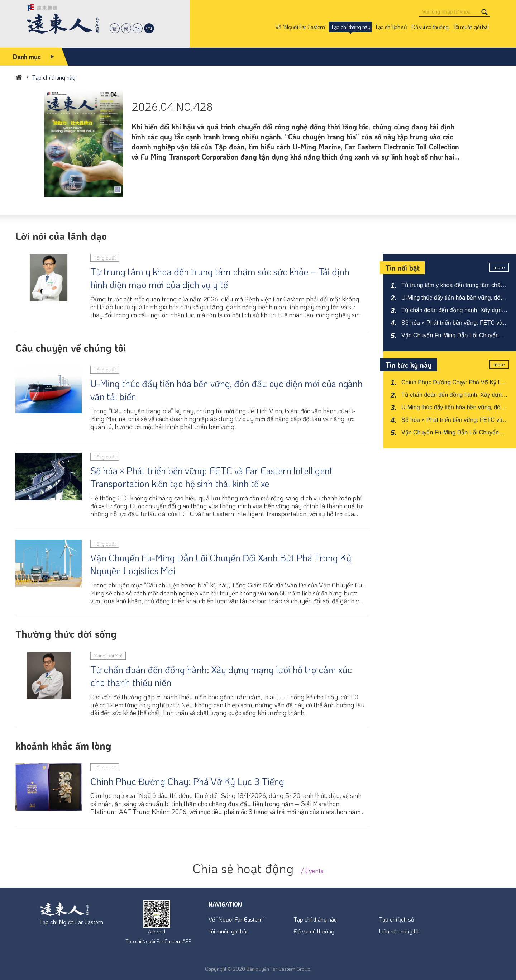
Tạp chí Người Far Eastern (71, 922)
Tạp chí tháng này (315, 919)
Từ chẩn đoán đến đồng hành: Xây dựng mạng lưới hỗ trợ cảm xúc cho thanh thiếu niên (221, 676)
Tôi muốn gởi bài (228, 931)
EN (137, 28)
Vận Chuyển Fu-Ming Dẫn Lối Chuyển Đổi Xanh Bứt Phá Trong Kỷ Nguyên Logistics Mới (221, 564)
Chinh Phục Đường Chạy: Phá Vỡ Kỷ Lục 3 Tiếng (187, 781)
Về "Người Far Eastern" (236, 919)
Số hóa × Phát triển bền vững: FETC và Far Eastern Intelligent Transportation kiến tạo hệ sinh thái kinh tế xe (212, 477)
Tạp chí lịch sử (397, 919)
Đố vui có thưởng (314, 931)
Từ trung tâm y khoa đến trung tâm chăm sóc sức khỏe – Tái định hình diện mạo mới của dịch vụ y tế (220, 278)
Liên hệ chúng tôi (399, 931)
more (499, 267)
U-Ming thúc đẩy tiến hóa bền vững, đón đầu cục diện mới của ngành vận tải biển (226, 390)
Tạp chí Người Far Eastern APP (158, 941)
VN (149, 28)
